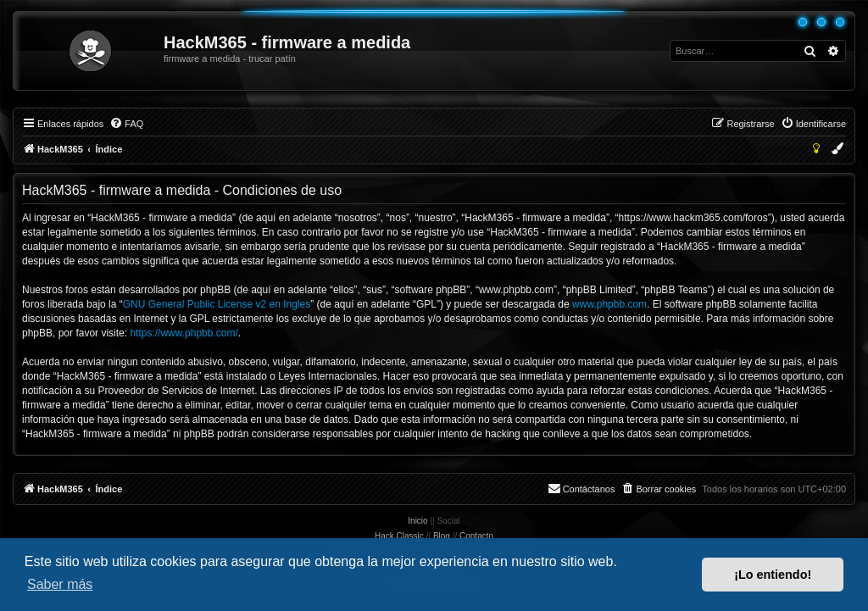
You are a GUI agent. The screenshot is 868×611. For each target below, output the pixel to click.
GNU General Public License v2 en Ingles (217, 304)
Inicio (417, 521)
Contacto (476, 536)
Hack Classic (399, 536)
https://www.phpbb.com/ (184, 333)
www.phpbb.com (609, 304)
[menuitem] (126, 124)
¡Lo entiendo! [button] (773, 575)
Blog (442, 536)
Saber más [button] (60, 584)
